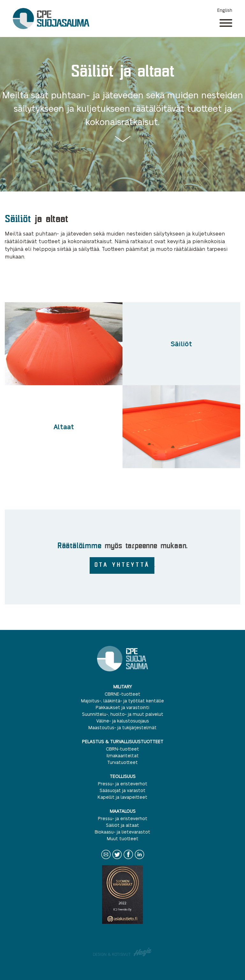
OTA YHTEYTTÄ (122, 565)
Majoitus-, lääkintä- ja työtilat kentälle (122, 700)
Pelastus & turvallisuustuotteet (123, 741)
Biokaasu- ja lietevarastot (122, 832)
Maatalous (123, 811)
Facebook (128, 859)
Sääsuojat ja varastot (122, 790)
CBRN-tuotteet (122, 749)
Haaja (143, 952)
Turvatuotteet (122, 762)
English (225, 10)
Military (122, 686)
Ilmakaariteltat (123, 755)
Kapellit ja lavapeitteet (122, 797)
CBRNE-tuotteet (122, 694)
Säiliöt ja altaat (122, 825)
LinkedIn (139, 859)
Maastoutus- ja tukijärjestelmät (122, 727)
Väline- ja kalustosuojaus (123, 721)
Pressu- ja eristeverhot (123, 783)
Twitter (117, 859)
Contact (106, 859)
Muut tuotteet (123, 838)
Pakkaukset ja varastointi (122, 707)
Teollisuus (123, 776)
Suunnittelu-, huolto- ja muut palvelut (123, 714)
